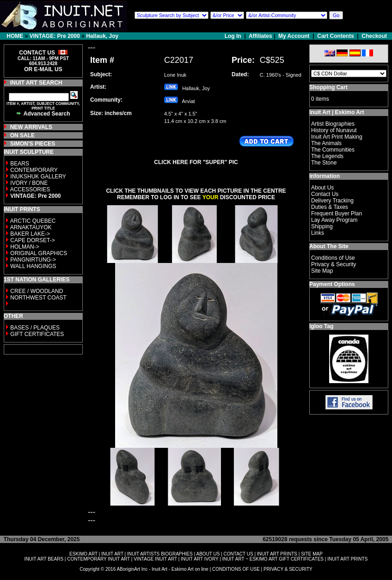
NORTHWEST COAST (38, 298)
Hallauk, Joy (102, 36)
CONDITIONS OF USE (236, 569)
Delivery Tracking (332, 201)
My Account (294, 36)
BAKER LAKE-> (30, 234)
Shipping (322, 226)
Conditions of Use (333, 258)
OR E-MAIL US (43, 69)
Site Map (322, 271)
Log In (234, 36)
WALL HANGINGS (33, 266)
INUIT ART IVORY (199, 559)
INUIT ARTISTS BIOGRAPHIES (160, 554)
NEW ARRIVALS (31, 127)
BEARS (20, 164)
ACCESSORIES (30, 189)
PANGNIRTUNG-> (33, 260)
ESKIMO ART (83, 554)
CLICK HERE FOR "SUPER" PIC (196, 162)
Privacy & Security (334, 264)
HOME (15, 36)
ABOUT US (208, 554)
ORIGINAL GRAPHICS (39, 253)
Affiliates (260, 36)
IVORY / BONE (29, 183)
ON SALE (22, 135)
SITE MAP (312, 554)
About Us (322, 188)
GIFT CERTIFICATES (37, 334)
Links (318, 233)
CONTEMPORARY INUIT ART (98, 559)
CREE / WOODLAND (36, 291)
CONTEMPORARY (34, 170)
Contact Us (325, 194)
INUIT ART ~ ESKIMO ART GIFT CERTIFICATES (273, 559)
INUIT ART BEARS (44, 559)
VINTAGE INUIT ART (155, 559)
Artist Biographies (333, 124)
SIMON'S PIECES (33, 144)
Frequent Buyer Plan (337, 214)
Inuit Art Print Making (337, 137)
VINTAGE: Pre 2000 (55, 36)
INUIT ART (112, 554)
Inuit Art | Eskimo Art (337, 112)
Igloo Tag (321, 326)
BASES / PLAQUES (35, 328)
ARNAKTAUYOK (31, 227)
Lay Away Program (334, 220)
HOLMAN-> (24, 247)
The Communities (333, 150)
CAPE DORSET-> (32, 240)
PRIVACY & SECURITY (288, 569)
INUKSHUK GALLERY (38, 177)
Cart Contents (335, 36)
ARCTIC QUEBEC (33, 221)
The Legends (327, 156)
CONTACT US (239, 554)
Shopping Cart (328, 87)
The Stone (324, 163)
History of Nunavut (334, 130)
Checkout (374, 36)
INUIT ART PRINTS (277, 554)
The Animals (326, 143)
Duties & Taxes (330, 207)
